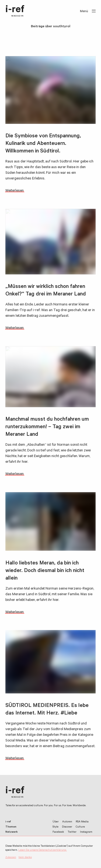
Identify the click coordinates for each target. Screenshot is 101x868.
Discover (67, 827)
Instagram (86, 832)
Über (56, 822)
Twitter (72, 832)
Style (55, 827)
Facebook (58, 832)
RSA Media (82, 822)
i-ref (15, 11)
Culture (80, 827)
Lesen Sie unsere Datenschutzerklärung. (43, 850)
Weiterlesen (15, 191)
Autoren (67, 822)
